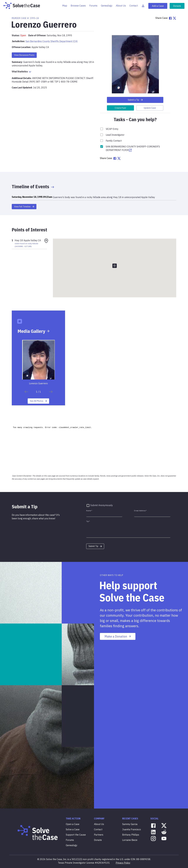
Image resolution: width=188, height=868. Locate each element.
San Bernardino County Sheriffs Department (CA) (52, 41)
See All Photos (39, 401)
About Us (121, 6)
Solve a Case (73, 829)
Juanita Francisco (132, 829)
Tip (88, 521)
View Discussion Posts (24, 55)
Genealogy (107, 6)
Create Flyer (120, 108)
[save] (26, 392)
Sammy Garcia (130, 824)
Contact (134, 6)
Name (89, 511)
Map (65, 6)
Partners (99, 835)
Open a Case (73, 824)
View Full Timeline (24, 207)
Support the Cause (76, 835)
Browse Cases (78, 6)
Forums (93, 6)
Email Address (140, 511)
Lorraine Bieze (130, 840)
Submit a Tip (135, 100)
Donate (177, 6)
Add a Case (158, 6)
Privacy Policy (123, 863)
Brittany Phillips (131, 835)
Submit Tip (95, 546)
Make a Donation (118, 636)
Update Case (150, 108)
